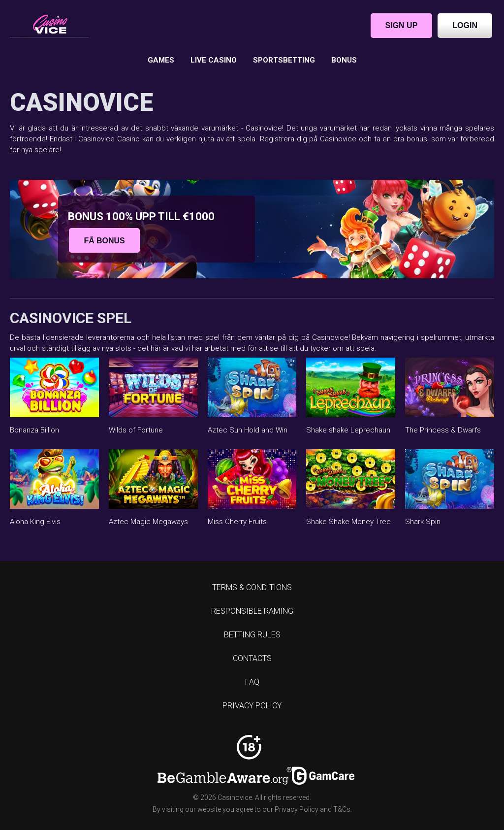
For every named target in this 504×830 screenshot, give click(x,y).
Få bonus (104, 240)
